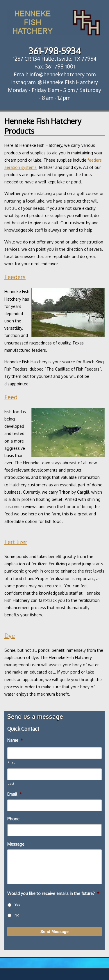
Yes (17, 904)
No (17, 915)
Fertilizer (16, 542)
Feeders (15, 277)
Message (16, 844)
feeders (95, 160)
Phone (13, 819)
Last (11, 783)
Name (15, 740)
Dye (10, 636)
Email (15, 794)
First (11, 762)
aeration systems (20, 167)
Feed (11, 397)
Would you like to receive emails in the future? (53, 893)
